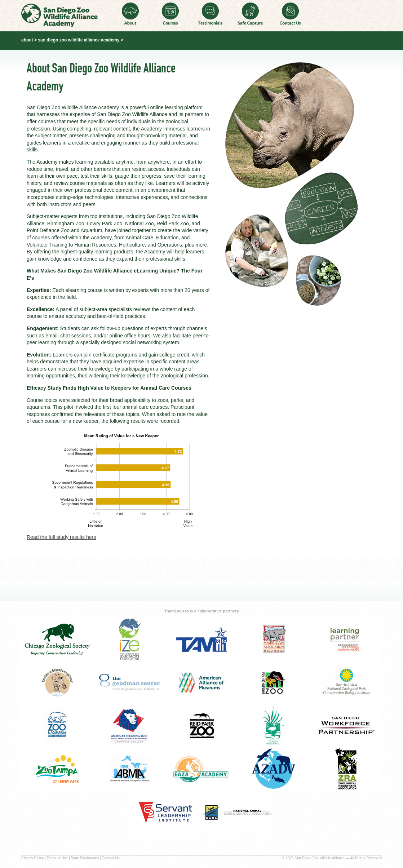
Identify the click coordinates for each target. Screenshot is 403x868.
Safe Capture (250, 14)
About (130, 14)
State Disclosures (85, 858)
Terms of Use (57, 858)
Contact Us (290, 14)
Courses (170, 14)
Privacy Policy (32, 858)
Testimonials (210, 14)
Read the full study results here (61, 537)
